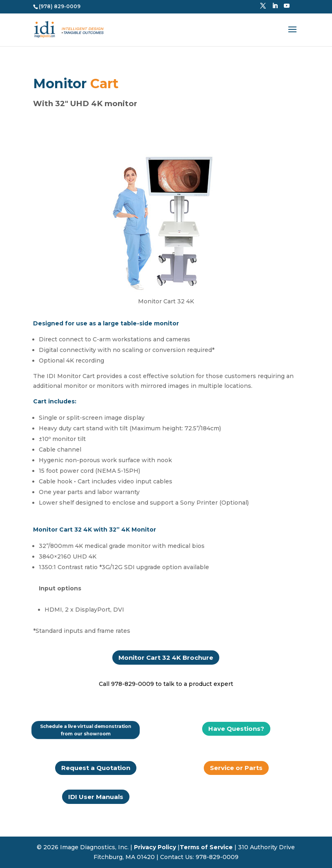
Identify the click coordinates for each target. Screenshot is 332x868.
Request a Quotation (96, 768)
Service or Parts (236, 768)
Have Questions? (236, 729)
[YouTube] (287, 8)
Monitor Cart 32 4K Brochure (166, 658)
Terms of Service (206, 847)
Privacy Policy (155, 847)
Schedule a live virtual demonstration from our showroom (86, 730)
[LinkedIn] (275, 8)
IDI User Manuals (96, 797)
